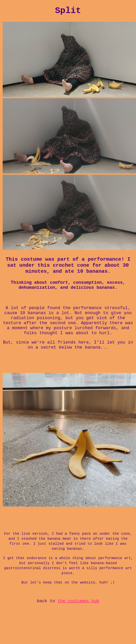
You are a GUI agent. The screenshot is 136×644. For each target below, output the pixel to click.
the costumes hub (78, 631)
